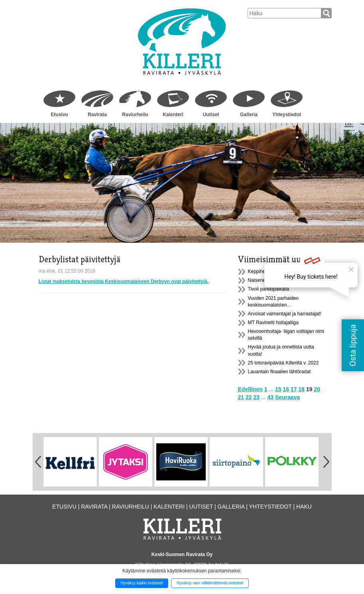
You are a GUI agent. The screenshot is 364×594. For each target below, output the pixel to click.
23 (256, 397)
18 (301, 389)
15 (278, 389)
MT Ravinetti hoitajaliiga (273, 323)
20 (317, 389)
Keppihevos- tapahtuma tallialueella (286, 271)
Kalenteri (173, 115)
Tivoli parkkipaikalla (269, 289)
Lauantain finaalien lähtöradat (279, 372)
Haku (304, 507)
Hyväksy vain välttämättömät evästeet (210, 583)
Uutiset (211, 115)
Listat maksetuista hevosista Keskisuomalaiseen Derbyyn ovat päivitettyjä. (124, 281)
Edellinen (250, 389)
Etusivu (59, 115)
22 (249, 397)
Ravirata (97, 115)
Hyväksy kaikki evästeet (142, 583)
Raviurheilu (135, 115)
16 (286, 389)
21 (241, 397)
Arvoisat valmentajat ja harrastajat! (285, 314)
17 (294, 389)
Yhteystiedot (287, 115)
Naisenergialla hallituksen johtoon (284, 280)
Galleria (249, 115)
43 (270, 397)
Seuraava (287, 397)
